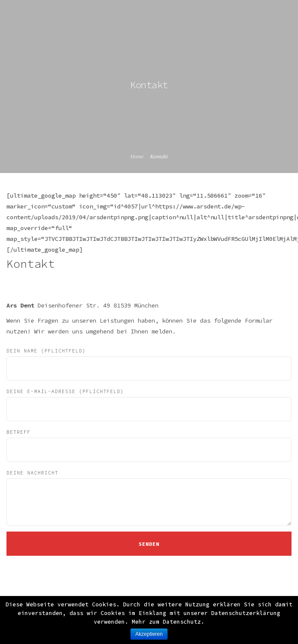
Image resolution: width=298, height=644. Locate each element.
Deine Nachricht (149, 498)
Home (137, 156)
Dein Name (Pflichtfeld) (149, 364)
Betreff (149, 445)
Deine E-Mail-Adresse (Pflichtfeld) (149, 405)
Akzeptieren (149, 634)
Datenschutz (182, 622)
